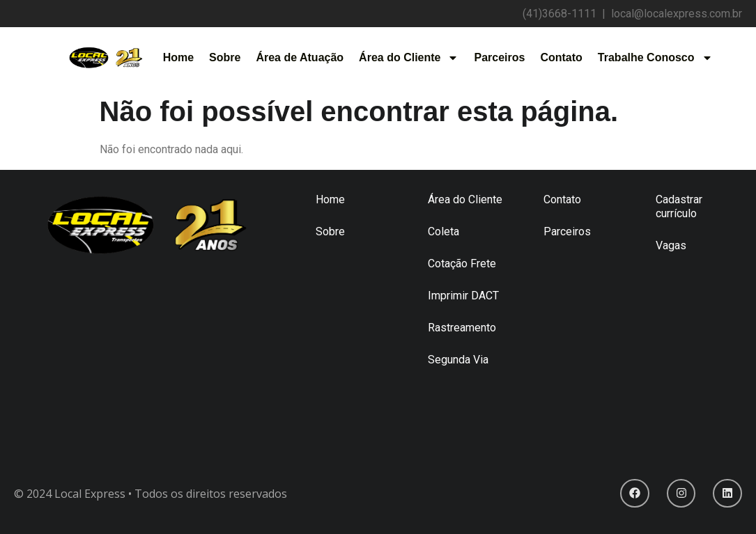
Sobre (225, 57)
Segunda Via (458, 360)
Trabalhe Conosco (655, 58)
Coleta (443, 231)
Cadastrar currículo (679, 206)
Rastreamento (462, 328)
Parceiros (499, 57)
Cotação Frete (462, 264)
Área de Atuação (300, 57)
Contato (561, 57)
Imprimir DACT (463, 296)
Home (178, 57)
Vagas (671, 245)
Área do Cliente (409, 58)
